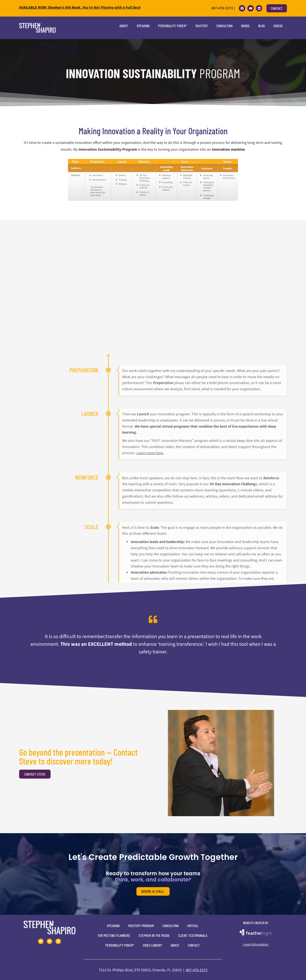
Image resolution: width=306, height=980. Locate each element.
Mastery (202, 26)
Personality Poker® (173, 26)
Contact (194, 945)
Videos (278, 26)
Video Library (152, 945)
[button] (23, 647)
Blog (261, 26)
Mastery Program (141, 926)
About (124, 26)
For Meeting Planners (114, 935)
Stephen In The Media (154, 935)
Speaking (143, 26)
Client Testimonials (193, 935)
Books (245, 26)
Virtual (193, 926)
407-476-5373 (197, 970)
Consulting (225, 26)
